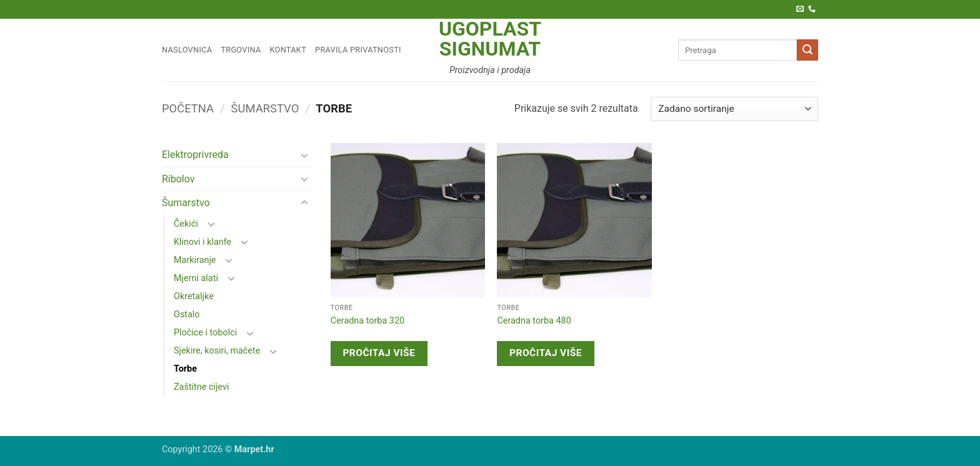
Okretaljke (194, 296)
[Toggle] (304, 155)
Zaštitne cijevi (201, 387)
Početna (188, 108)
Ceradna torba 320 (367, 321)
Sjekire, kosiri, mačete (217, 351)
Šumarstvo (265, 108)
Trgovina (241, 50)
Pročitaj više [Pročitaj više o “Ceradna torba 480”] (546, 353)
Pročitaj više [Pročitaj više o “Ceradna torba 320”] (379, 353)
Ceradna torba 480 (534, 321)
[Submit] (807, 50)
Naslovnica (187, 50)
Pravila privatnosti (358, 50)
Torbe (185, 369)
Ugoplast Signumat (490, 39)
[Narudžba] (734, 109)
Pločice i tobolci (205, 333)
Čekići (186, 224)
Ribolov (178, 179)
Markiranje (195, 260)
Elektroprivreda (195, 155)
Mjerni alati (196, 278)
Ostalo (187, 315)
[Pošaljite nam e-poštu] (800, 9)
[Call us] (812, 9)
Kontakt (288, 50)
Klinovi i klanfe (202, 242)
